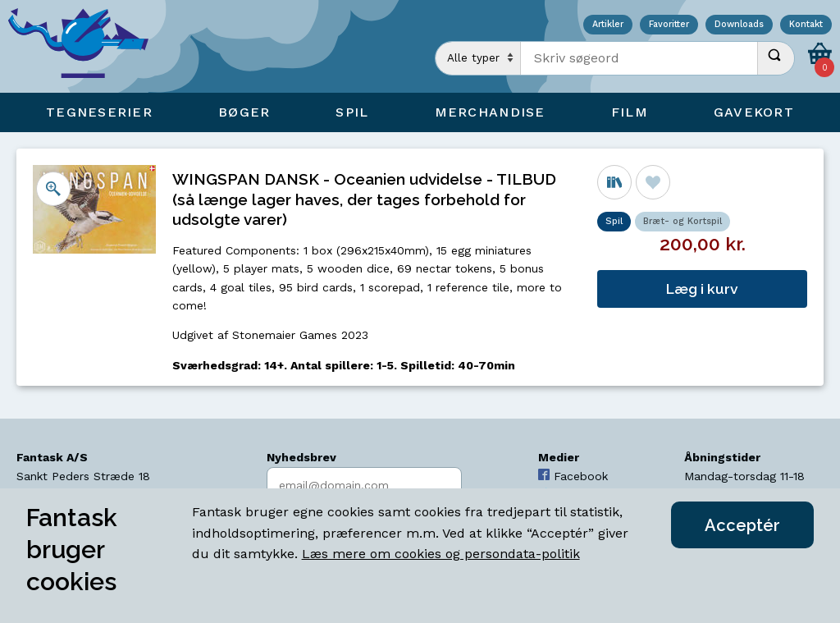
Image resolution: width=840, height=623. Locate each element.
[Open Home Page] (86, 46)
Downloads (739, 25)
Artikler (608, 25)
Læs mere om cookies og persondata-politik (441, 554)
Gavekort (754, 112)
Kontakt (806, 25)
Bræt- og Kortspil (682, 221)
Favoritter (669, 25)
